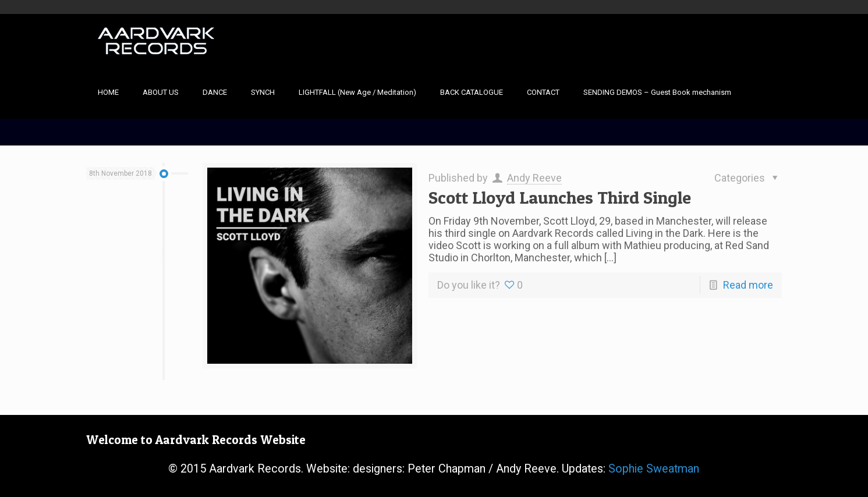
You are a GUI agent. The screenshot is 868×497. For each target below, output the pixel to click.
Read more (748, 285)
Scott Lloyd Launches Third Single (560, 197)
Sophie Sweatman (654, 469)
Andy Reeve (534, 178)
